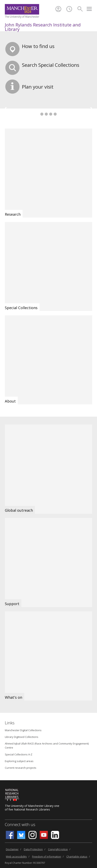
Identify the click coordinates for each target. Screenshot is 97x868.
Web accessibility (16, 856)
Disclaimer (12, 849)
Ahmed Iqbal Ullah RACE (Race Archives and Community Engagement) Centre (47, 746)
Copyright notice (58, 849)
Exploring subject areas (19, 761)
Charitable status (77, 856)
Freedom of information (47, 856)
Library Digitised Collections (22, 737)
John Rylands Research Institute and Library (43, 27)
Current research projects (21, 768)
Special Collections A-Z (19, 754)
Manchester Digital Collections (23, 730)
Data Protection (33, 849)
